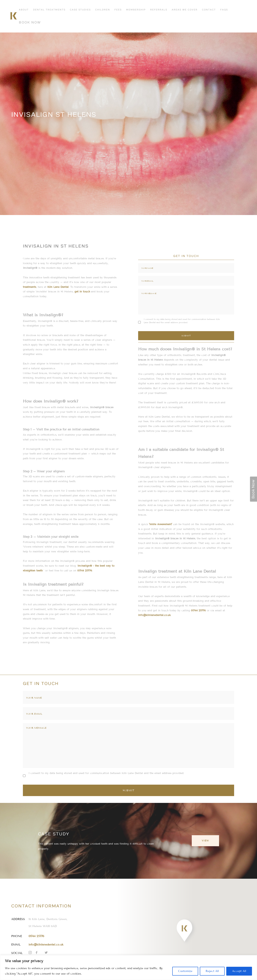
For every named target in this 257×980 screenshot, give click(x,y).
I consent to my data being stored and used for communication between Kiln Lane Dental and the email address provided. (182, 321)
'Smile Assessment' (161, 524)
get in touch (82, 292)
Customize (185, 971)
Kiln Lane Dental (58, 287)
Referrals (159, 10)
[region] (128, 968)
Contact (209, 10)
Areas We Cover (185, 10)
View (205, 841)
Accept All (239, 971)
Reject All (212, 971)
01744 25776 (85, 571)
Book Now (30, 22)
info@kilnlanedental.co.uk (154, 615)
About (24, 10)
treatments (30, 287)
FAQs (224, 10)
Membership (136, 10)
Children (103, 10)
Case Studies (80, 10)
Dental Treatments (49, 10)
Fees (118, 10)
